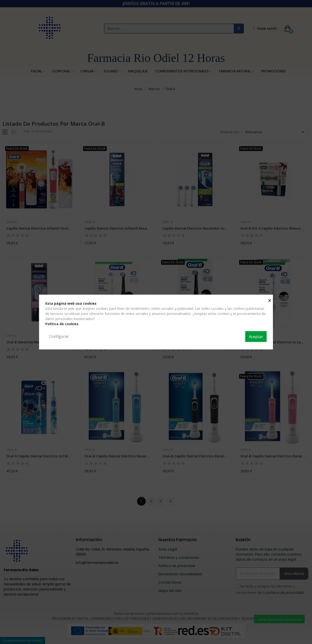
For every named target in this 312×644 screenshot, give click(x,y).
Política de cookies (62, 324)
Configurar (59, 336)
